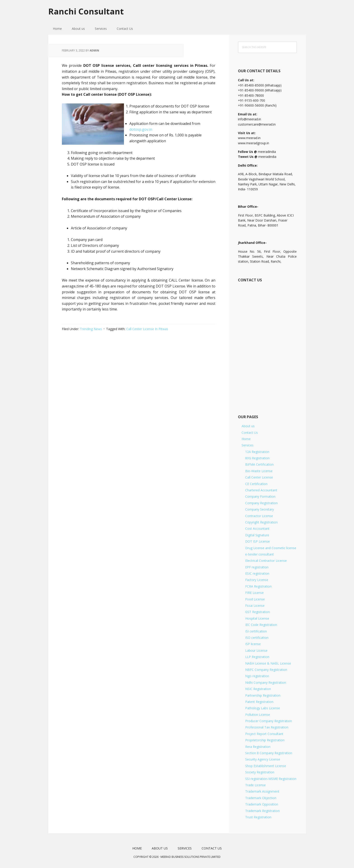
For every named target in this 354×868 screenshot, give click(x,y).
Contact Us (250, 433)
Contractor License (259, 516)
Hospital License (257, 618)
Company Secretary (260, 509)
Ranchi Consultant (86, 11)
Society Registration (260, 772)
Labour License (256, 650)
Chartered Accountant (261, 490)
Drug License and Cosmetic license (271, 548)
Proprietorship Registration (265, 740)
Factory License (257, 580)
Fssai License (255, 605)
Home (246, 439)
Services (248, 445)
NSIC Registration (258, 689)
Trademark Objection (261, 798)
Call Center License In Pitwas (147, 329)
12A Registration (257, 452)
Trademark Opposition (262, 804)
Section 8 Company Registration (269, 753)
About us (248, 426)
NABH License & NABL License (268, 663)
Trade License (255, 785)
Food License (255, 599)
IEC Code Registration (261, 625)
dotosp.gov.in (141, 129)
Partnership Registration (263, 695)
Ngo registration (257, 676)
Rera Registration (258, 747)
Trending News (91, 329)
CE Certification (256, 484)
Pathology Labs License (263, 708)
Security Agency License (263, 759)
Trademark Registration (262, 811)
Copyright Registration (261, 522)
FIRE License (254, 593)
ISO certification (257, 638)
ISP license (253, 644)
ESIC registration (257, 573)
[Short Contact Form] (267, 343)
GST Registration (257, 612)
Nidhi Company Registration (266, 682)
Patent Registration (259, 702)
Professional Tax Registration (267, 727)
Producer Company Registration (269, 721)
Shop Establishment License (266, 766)
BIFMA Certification (259, 464)
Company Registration (261, 503)
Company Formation (260, 496)
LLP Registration (257, 657)
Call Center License (259, 477)
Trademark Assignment (262, 791)
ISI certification (256, 631)
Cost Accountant (257, 528)
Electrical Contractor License (266, 561)
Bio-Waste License (259, 471)
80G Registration (257, 458)
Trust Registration (258, 817)
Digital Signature (257, 535)
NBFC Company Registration (266, 670)
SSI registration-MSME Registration (271, 779)
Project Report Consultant (264, 734)
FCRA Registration (258, 586)
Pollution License (258, 715)
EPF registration (257, 567)
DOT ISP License (257, 541)
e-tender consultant (260, 554)
